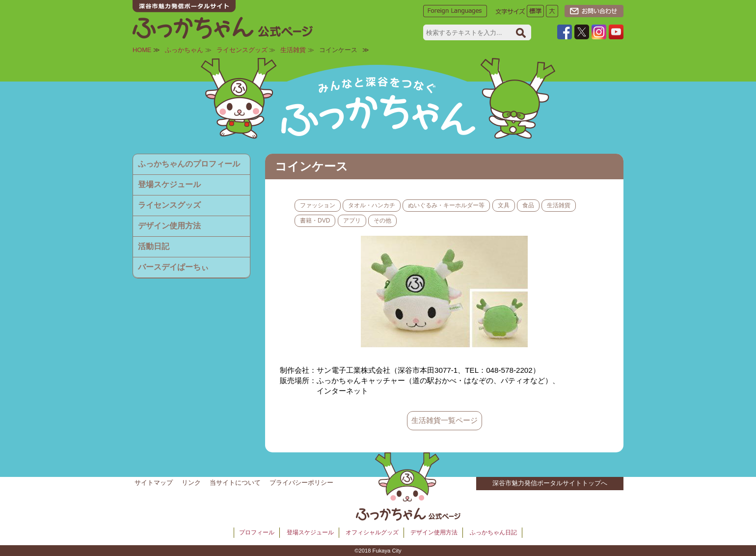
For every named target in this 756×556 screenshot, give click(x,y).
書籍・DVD (315, 221)
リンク (191, 483)
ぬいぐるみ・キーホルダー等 (446, 205)
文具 (504, 205)
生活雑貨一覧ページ (445, 420)
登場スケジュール (169, 184)
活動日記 (154, 246)
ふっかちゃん (184, 50)
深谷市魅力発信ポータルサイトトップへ (550, 483)
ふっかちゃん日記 (493, 532)
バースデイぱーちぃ (173, 267)
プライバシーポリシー (301, 483)
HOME (142, 50)
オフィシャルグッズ (372, 532)
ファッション (318, 205)
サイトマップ (154, 483)
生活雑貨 (293, 50)
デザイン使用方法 (169, 226)
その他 (382, 221)
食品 (528, 205)
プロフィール (257, 532)
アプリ (352, 221)
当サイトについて (235, 483)
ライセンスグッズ (242, 50)
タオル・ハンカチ (372, 205)
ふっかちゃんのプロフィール (189, 164)
